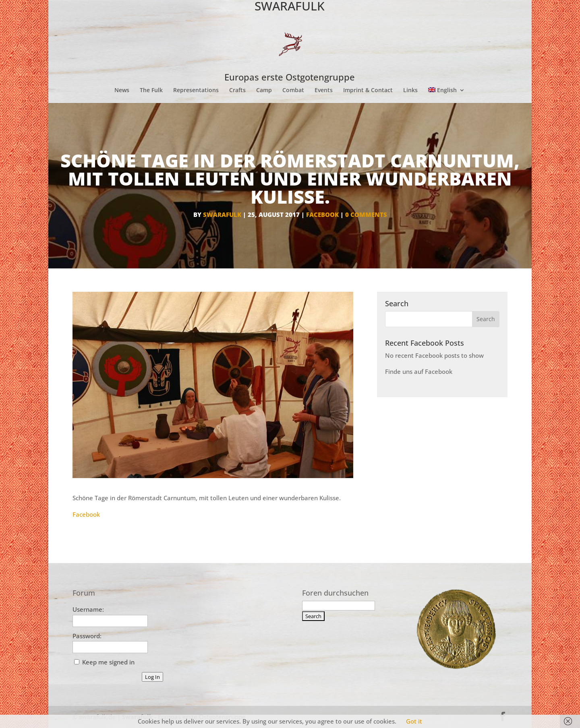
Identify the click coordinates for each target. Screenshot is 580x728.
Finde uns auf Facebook (419, 371)
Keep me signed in (108, 662)
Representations (196, 91)
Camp (264, 91)
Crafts (237, 91)
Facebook (86, 514)
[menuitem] (446, 95)
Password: (87, 636)
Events (324, 91)
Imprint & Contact (368, 91)
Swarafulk (222, 214)
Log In (152, 677)
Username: (88, 609)
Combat (293, 91)
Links (410, 91)
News (122, 91)
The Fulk (151, 91)
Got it (414, 721)
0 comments (366, 214)
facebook (322, 214)
